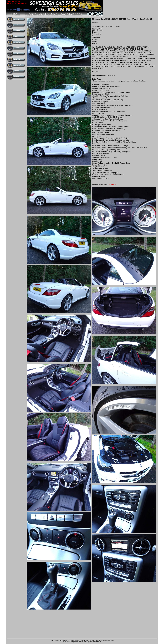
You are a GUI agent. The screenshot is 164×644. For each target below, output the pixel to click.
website (85, 642)
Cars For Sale (75, 640)
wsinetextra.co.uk (95, 642)
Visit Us (91, 640)
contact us (113, 185)
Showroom (59, 640)
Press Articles (104, 640)
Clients (111, 640)
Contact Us (84, 640)
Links (96, 640)
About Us (66, 640)
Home (52, 640)
